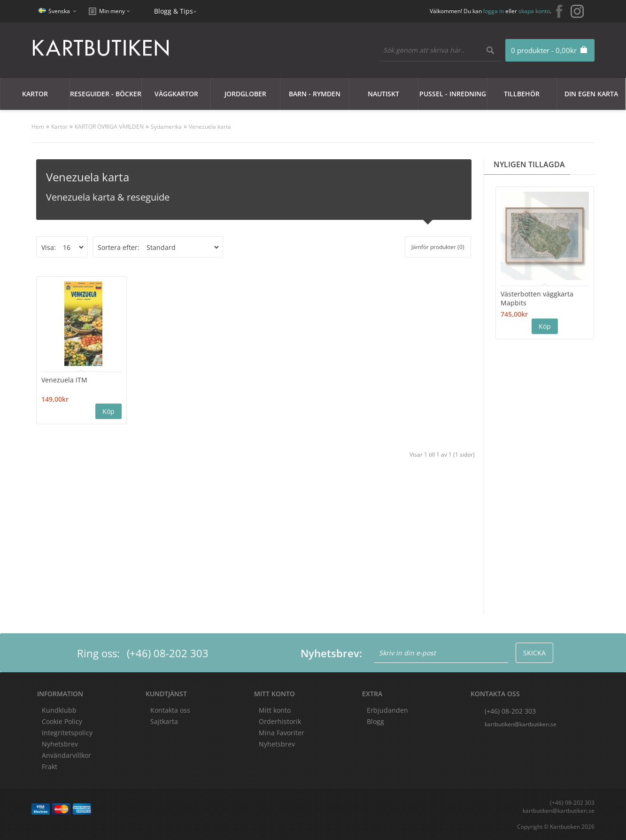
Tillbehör (522, 94)
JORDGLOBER (245, 94)
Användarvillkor (66, 755)
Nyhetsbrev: (331, 653)
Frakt (50, 766)
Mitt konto (275, 710)
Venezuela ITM (64, 380)
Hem (38, 127)
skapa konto (534, 11)
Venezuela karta (210, 127)
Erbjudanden (387, 710)
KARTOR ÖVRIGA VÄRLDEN (109, 127)
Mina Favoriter (282, 733)
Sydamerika (166, 127)
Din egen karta (591, 94)
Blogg (375, 721)
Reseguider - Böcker (106, 94)
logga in (494, 11)
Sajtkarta (164, 721)
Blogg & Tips (174, 11)
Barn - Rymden (315, 94)
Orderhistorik (280, 721)
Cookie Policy (62, 721)
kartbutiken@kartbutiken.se (521, 724)
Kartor (35, 94)
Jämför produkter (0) (438, 247)
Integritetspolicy (67, 733)
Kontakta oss (170, 710)
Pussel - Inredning (453, 94)
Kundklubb (59, 710)
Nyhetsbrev (277, 744)
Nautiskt (383, 94)
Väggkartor (176, 94)
